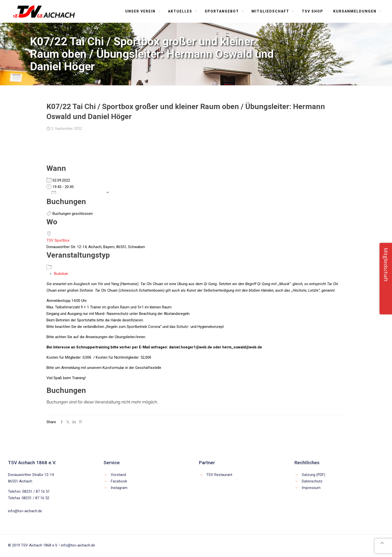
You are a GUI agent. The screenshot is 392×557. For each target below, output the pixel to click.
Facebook (119, 481)
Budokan (61, 274)
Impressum (311, 488)
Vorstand (118, 475)
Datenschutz (312, 481)
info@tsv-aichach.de (25, 511)
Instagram (119, 488)
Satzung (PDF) (313, 475)
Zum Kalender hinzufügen (77, 192)
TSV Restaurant (219, 475)
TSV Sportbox (58, 240)
